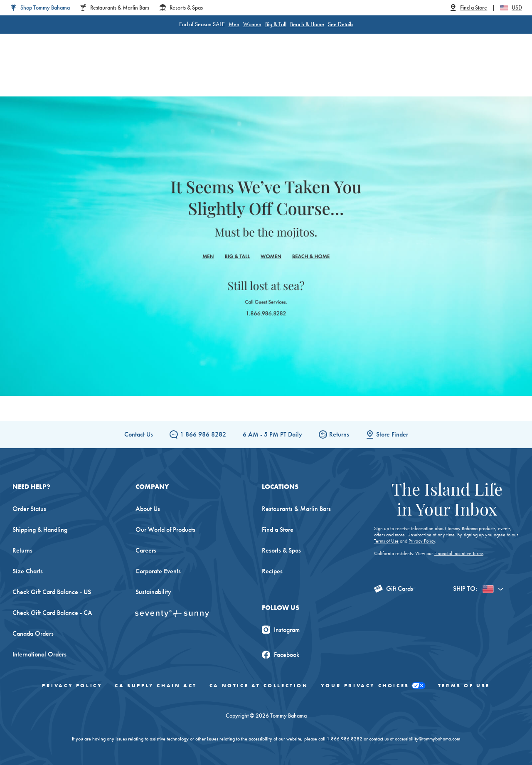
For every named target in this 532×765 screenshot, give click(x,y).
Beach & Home (307, 24)
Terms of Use (386, 541)
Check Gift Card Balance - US (52, 592)
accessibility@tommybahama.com (427, 739)
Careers (146, 550)
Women (252, 24)
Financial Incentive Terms (459, 553)
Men (234, 24)
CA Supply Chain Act (156, 686)
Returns (334, 434)
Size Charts (28, 571)
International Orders (39, 654)
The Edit (334, 75)
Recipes (272, 571)
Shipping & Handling (40, 529)
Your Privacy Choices (373, 686)
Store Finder (387, 434)
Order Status (29, 509)
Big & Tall (276, 24)
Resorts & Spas (281, 550)
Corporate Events (158, 571)
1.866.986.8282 (345, 739)
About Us (148, 509)
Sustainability (153, 592)
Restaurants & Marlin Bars (296, 509)
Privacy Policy (422, 541)
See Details (341, 24)
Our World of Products (165, 529)
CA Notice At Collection (259, 686)
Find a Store (278, 529)
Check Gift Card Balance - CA (52, 613)
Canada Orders (33, 633)
